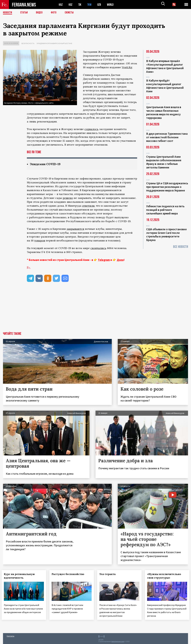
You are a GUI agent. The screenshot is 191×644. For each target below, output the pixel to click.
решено (68, 198)
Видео (40, 13)
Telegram (104, 260)
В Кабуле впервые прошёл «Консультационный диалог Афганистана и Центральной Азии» (165, 66)
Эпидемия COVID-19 (46, 164)
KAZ (61, 5)
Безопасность (28, 43)
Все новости (181, 247)
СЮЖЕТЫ (71, 13)
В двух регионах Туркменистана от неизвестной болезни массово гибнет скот (167, 137)
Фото (55, 13)
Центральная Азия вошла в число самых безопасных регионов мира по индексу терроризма (164, 112)
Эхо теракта (109, 574)
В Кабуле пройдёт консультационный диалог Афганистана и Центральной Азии (165, 86)
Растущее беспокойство (69, 574)
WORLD (111, 5)
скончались (98, 248)
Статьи (25, 13)
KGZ (71, 5)
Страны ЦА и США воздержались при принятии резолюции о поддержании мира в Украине (167, 187)
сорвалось (91, 129)
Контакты (11, 635)
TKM (90, 5)
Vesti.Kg (127, 67)
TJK (80, 5)
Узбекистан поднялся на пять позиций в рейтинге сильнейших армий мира (165, 210)
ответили (88, 206)
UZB (100, 5)
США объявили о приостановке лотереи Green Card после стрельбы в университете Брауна (166, 235)
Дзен (120, 260)
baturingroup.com (118, 641)
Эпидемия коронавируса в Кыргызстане (54, 43)
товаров (40, 241)
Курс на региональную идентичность (21, 576)
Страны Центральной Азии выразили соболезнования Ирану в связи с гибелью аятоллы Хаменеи (164, 162)
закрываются (75, 229)
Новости (8, 13)
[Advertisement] (95, 310)
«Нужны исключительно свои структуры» (165, 576)
